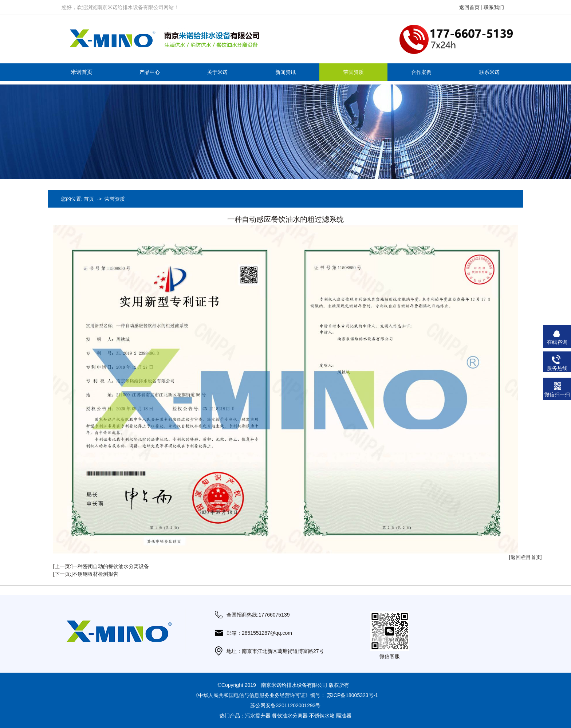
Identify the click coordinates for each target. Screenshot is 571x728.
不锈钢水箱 (322, 716)
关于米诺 (217, 72)
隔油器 (344, 716)
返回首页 (469, 7)
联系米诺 (489, 72)
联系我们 (494, 7)
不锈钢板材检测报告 (95, 574)
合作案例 (421, 72)
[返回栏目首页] (526, 557)
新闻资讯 (285, 72)
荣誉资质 (354, 72)
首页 (89, 199)
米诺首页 (82, 72)
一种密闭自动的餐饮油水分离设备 (111, 566)
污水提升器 (258, 716)
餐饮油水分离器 (290, 716)
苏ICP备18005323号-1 (353, 695)
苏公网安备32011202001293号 (285, 705)
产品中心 (150, 72)
